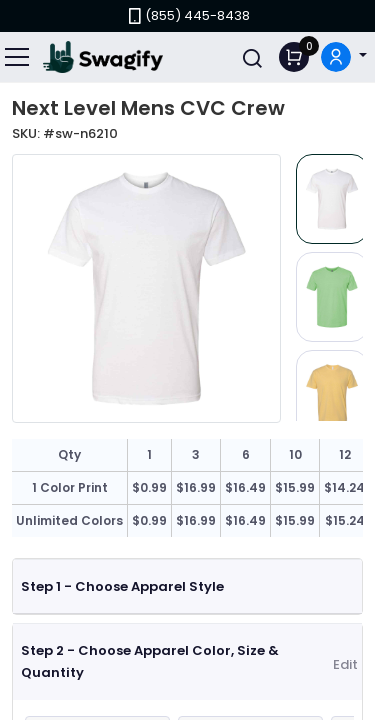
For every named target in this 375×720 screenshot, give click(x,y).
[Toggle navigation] (18, 57)
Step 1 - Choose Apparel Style (122, 586)
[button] (344, 57)
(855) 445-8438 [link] (187, 15)
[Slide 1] (332, 199)
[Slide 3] (332, 395)
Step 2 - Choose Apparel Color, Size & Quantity (150, 661)
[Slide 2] (332, 297)
